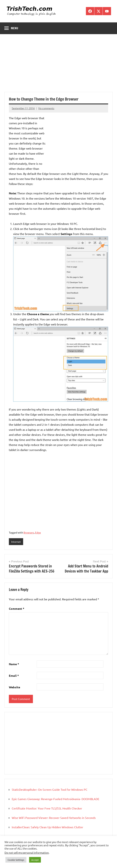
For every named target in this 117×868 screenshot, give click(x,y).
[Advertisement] (58, 65)
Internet (16, 542)
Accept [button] (35, 860)
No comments (46, 108)
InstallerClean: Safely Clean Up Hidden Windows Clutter (47, 827)
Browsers (29, 532)
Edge (38, 532)
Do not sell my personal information (27, 853)
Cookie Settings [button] (16, 860)
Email (14, 676)
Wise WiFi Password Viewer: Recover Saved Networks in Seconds (54, 818)
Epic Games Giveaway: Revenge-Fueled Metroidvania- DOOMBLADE (56, 799)
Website (14, 687)
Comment (17, 609)
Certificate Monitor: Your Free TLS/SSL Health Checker (47, 808)
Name (14, 664)
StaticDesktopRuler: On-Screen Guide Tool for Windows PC (50, 789)
